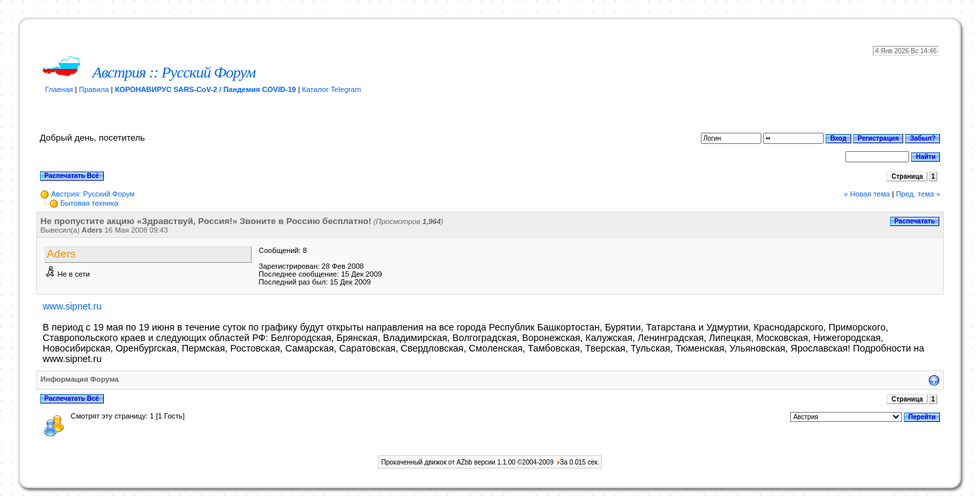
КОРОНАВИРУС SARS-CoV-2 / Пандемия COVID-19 (206, 89)
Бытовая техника (89, 203)
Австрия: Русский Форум (93, 194)
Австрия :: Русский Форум (174, 72)
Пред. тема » (918, 194)
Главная (59, 89)
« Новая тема (867, 194)
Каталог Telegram (332, 89)
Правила (94, 89)
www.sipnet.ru (72, 306)
